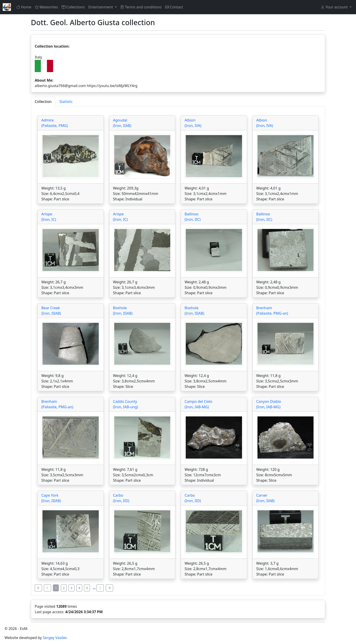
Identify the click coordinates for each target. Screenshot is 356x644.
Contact (174, 7)
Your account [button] (335, 7)
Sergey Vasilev (55, 638)
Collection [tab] (43, 102)
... (94, 587)
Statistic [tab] (66, 102)
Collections (73, 7)
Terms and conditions (141, 7)
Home (24, 7)
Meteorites (46, 7)
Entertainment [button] (101, 7)
